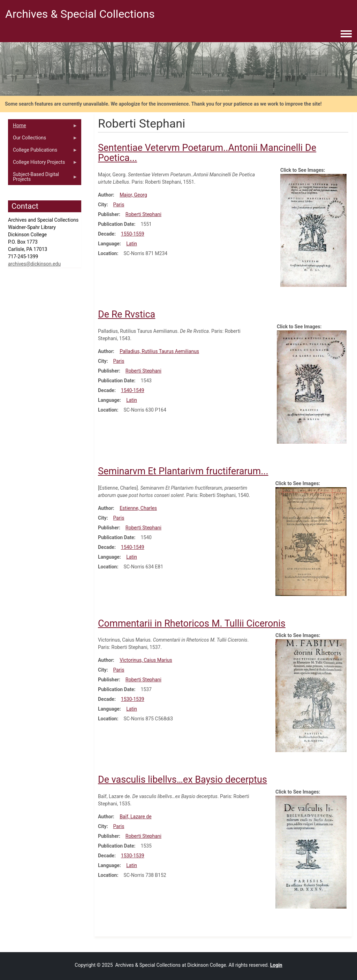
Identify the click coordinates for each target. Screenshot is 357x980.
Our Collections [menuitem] (43, 139)
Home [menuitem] (43, 127)
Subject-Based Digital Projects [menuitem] (43, 178)
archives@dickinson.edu (34, 264)
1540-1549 (133, 390)
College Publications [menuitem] (43, 152)
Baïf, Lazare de (135, 817)
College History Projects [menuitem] (43, 164)
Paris (119, 205)
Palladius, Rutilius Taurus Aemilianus (159, 351)
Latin (132, 244)
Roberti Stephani (143, 214)
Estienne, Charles (138, 508)
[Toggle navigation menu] (346, 34)
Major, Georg (133, 195)
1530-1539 (133, 699)
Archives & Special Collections (80, 14)
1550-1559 (133, 234)
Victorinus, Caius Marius (146, 660)
